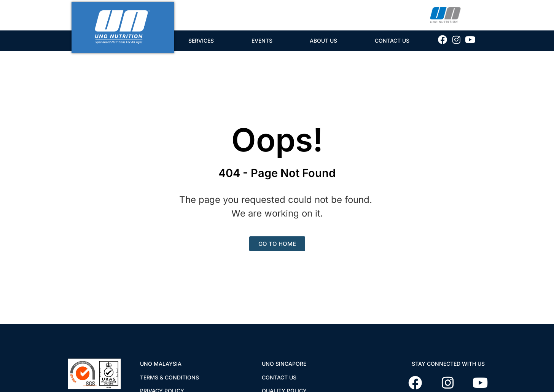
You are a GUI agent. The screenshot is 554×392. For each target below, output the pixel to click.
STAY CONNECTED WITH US (448, 364)
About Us (323, 41)
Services (201, 41)
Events (262, 41)
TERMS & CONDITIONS (170, 377)
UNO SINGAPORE (284, 364)
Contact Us (392, 41)
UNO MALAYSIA (161, 364)
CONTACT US (279, 377)
